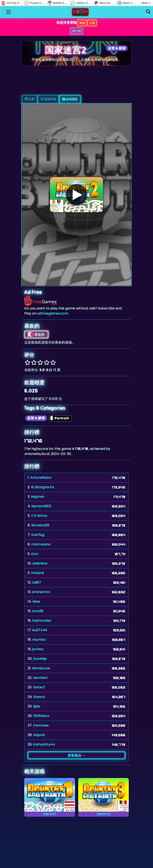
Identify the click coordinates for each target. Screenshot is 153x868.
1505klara (41, 716)
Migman (38, 497)
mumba (39, 640)
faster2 (39, 687)
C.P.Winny (39, 516)
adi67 (37, 582)
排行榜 (76, 31)
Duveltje (40, 659)
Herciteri (40, 678)
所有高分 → (77, 755)
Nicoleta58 (40, 525)
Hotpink (38, 573)
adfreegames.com (53, 313)
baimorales (42, 620)
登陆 (82, 23)
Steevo (39, 697)
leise (36, 601)
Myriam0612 (41, 506)
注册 (92, 23)
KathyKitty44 (44, 744)
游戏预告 (70, 99)
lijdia (37, 706)
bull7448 (40, 630)
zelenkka (40, 563)
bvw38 (38, 611)
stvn (35, 554)
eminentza (41, 592)
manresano (41, 544)
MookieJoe (41, 668)
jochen (38, 649)
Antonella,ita (41, 478)
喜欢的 (36, 334)
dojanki (39, 735)
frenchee (41, 725)
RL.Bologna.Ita (42, 487)
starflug (38, 535)
